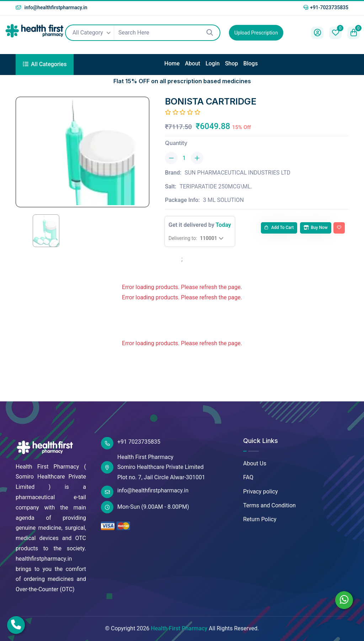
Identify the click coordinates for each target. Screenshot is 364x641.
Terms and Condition (269, 505)
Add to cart (279, 228)
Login (213, 63)
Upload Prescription (256, 33)
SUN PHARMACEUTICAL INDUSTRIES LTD (237, 173)
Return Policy (260, 519)
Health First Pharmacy (179, 628)
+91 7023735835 (131, 443)
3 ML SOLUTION (223, 200)
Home (172, 63)
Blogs (251, 63)
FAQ (248, 477)
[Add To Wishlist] (339, 228)
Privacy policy (261, 492)
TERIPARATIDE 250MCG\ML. (216, 186)
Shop (232, 63)
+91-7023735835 (326, 7)
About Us (255, 463)
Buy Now (315, 228)
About (192, 63)
